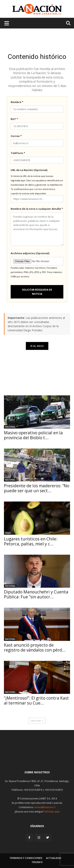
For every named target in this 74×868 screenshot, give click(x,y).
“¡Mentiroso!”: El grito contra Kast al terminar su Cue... (36, 700)
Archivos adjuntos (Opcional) (30, 253)
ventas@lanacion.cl (45, 807)
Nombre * (17, 102)
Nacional (10, 427)
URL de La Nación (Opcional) (29, 170)
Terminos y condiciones (26, 858)
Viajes (8, 533)
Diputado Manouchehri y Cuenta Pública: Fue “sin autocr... (36, 594)
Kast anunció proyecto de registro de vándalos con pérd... (35, 647)
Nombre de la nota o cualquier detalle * (37, 209)
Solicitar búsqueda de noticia (37, 292)
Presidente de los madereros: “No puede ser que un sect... (37, 488)
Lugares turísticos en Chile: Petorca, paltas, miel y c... (31, 541)
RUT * (14, 119)
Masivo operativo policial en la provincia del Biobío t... (33, 435)
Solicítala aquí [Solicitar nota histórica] (52, 812)
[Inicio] (37, 758)
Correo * (16, 136)
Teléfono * (18, 153)
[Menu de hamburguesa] (7, 23)
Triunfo (37, 862)
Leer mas (37, 721)
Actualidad (54, 858)
